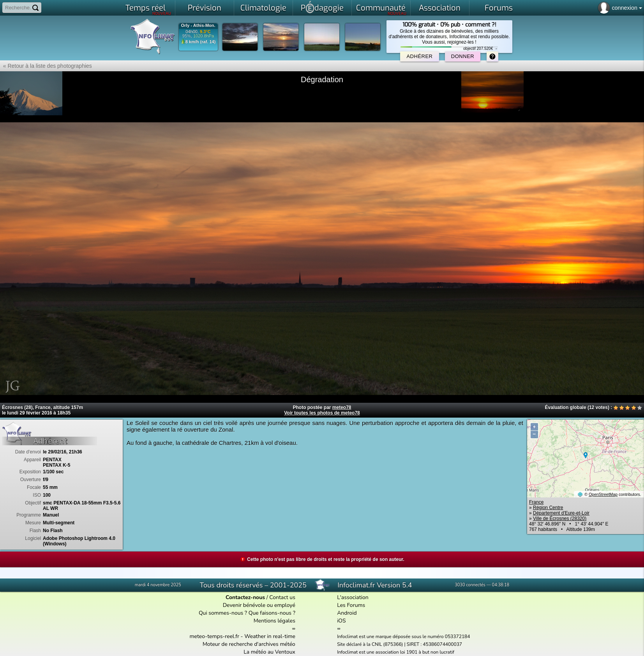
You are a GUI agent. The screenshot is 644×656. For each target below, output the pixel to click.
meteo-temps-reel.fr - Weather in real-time (243, 636)
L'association (353, 597)
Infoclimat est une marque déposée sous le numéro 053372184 (403, 637)
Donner (463, 56)
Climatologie (263, 8)
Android (347, 613)
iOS (341, 621)
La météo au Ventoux (269, 652)
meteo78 (342, 407)
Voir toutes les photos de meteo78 (322, 413)
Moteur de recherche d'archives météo (249, 644)
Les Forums (351, 605)
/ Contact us (260, 597)
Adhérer (419, 56)
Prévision (205, 8)
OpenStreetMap (603, 494)
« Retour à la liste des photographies (46, 66)
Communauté (381, 9)
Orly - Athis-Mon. (198, 26)
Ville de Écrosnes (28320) (560, 518)
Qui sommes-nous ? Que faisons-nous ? (247, 613)
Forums (499, 8)
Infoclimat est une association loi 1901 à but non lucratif (396, 652)
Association (440, 8)
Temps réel (148, 9)
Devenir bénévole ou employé (259, 605)
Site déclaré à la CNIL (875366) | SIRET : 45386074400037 (400, 644)
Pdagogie (322, 7)
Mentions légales (274, 621)
